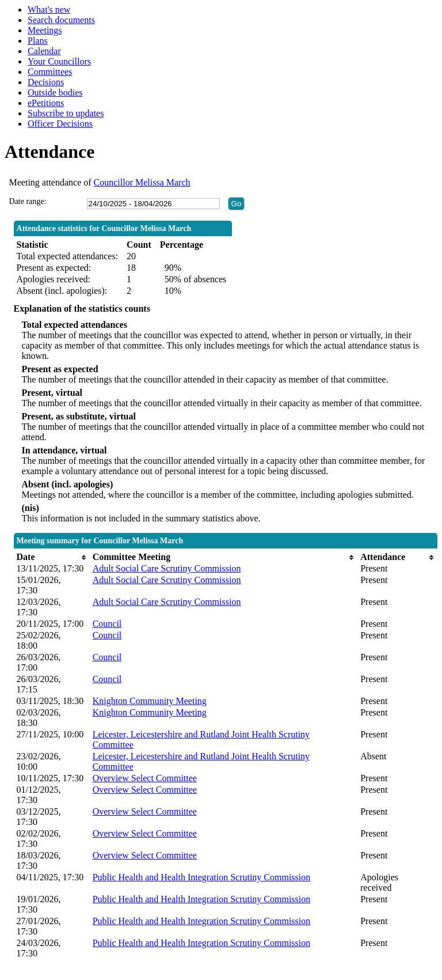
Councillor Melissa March (142, 182)
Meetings (45, 30)
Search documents (61, 20)
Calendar (44, 51)
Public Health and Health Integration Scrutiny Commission (202, 877)
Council (107, 624)
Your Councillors (59, 61)
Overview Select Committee (145, 778)
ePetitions (46, 103)
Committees (50, 72)
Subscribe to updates (66, 113)
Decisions (46, 82)
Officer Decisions (60, 124)
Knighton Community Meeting (150, 701)
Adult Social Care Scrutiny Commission (167, 568)
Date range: (28, 201)
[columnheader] (52, 557)
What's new (49, 10)
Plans (38, 41)
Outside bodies (55, 92)
